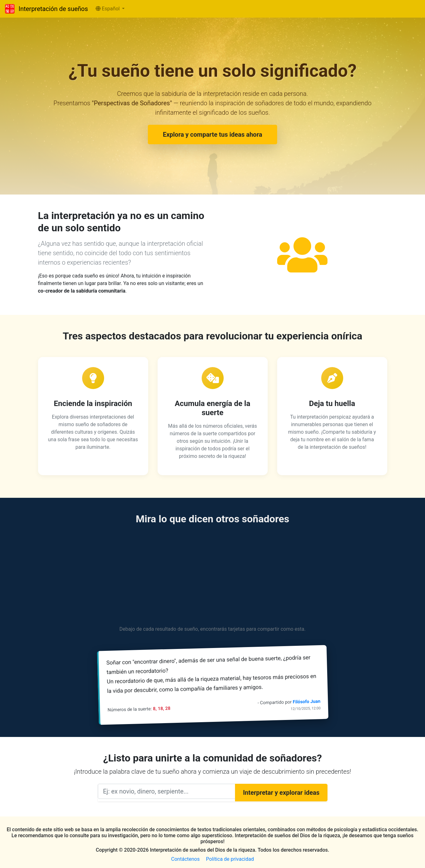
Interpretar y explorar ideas (281, 793)
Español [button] (108, 9)
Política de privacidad (230, 859)
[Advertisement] (213, 576)
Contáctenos (185, 859)
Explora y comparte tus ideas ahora (213, 135)
